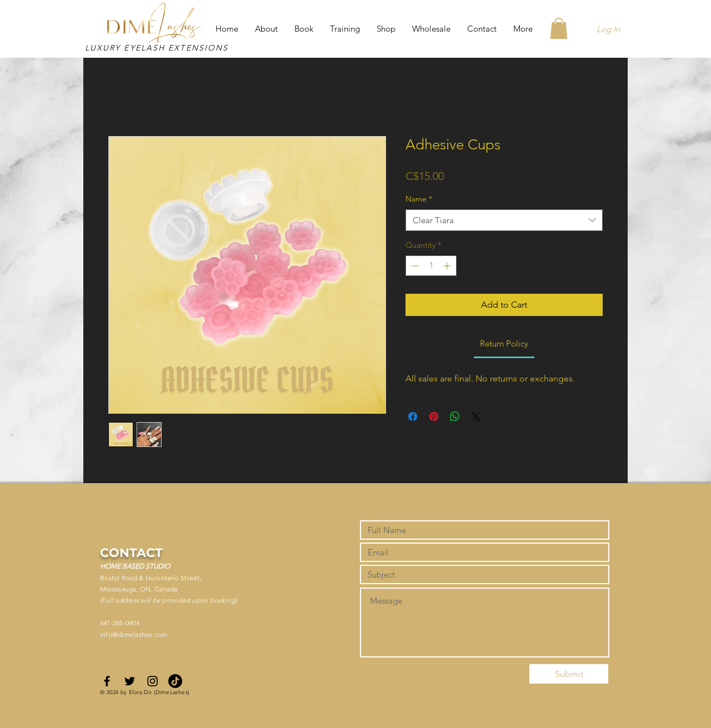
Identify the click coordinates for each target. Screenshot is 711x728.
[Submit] (569, 674)
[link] (504, 343)
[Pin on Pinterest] (434, 416)
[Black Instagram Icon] (152, 681)
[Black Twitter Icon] (130, 681)
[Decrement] (414, 266)
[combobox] (504, 220)
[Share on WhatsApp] (455, 416)
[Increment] (448, 266)
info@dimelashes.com (134, 634)
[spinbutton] (431, 266)
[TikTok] (175, 681)
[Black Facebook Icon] (107, 681)
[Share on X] (476, 416)
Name (419, 199)
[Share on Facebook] (413, 416)
